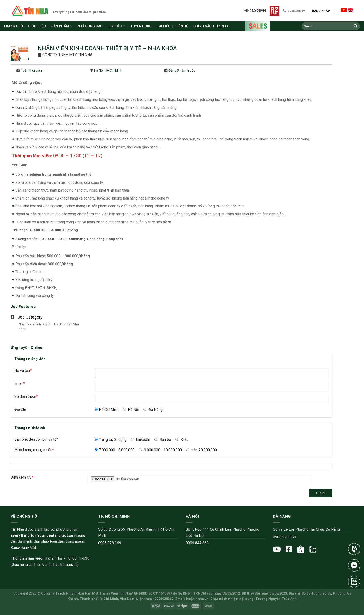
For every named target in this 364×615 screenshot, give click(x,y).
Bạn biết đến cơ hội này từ (36, 439)
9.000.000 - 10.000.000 (160, 450)
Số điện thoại (26, 396)
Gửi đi (321, 493)
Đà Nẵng (153, 410)
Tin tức (116, 26)
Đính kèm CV (22, 477)
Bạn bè (163, 440)
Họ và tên (23, 371)
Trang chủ (13, 26)
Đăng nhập (321, 11)
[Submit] (356, 26)
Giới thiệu (37, 26)
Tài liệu (164, 26)
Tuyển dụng (141, 26)
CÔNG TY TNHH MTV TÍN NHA (67, 55)
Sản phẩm (62, 26)
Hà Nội (131, 410)
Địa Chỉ (20, 409)
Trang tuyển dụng (111, 440)
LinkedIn (140, 440)
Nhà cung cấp (90, 26)
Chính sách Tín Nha (211, 26)
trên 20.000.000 (202, 450)
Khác (182, 440)
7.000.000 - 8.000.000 (115, 450)
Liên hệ (182, 26)
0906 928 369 (110, 543)
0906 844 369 (197, 543)
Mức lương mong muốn (34, 450)
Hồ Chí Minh (107, 410)
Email (20, 383)
